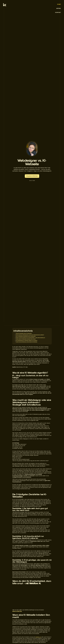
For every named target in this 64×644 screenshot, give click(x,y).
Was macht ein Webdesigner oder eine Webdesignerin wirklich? (30, 335)
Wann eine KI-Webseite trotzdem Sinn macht (26, 339)
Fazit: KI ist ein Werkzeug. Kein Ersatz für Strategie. (27, 342)
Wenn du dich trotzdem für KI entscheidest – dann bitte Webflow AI (30, 338)
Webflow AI (38, 637)
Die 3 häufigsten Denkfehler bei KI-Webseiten (26, 336)
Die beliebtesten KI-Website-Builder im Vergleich (27, 340)
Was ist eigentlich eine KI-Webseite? (24, 333)
